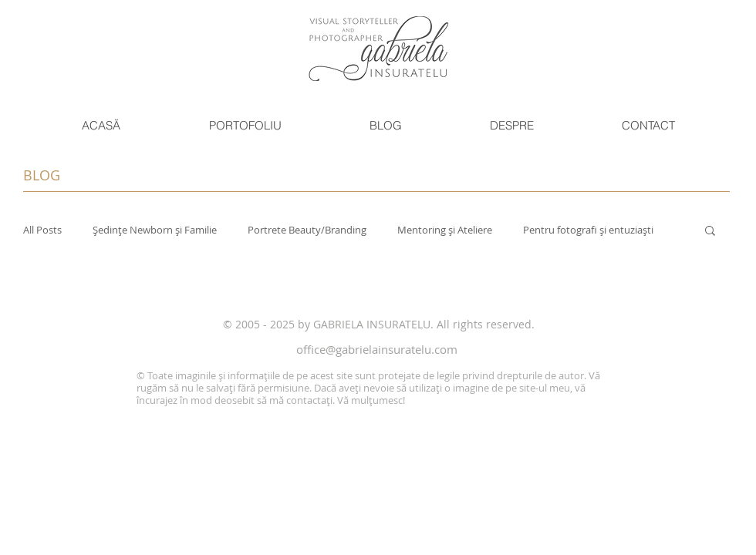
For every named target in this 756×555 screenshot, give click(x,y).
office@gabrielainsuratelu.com (377, 349)
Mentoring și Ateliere (445, 230)
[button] (245, 126)
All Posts (42, 230)
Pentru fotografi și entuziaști (588, 230)
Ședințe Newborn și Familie (155, 230)
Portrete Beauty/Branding (307, 230)
